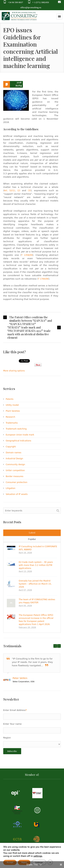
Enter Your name (12, 724)
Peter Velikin (20, 678)
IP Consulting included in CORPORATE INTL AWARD (38, 548)
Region (7, 738)
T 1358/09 (27, 255)
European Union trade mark (20, 435)
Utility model (12, 405)
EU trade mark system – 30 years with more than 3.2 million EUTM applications (36, 565)
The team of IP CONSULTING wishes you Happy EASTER (37, 601)
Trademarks (12, 423)
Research (10, 417)
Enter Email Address (15, 710)
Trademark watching (16, 429)
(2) (19, 191)
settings (38, 856)
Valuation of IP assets (17, 494)
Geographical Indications (19, 441)
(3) (29, 191)
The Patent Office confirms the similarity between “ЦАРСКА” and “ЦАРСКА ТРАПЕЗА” (31, 321)
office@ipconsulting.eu (31, 7)
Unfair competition (15, 470)
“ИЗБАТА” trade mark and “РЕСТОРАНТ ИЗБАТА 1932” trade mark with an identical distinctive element (29, 333)
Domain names (14, 453)
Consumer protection (17, 482)
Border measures (15, 476)
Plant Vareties (13, 411)
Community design (15, 464)
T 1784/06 (43, 279)
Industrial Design (15, 459)
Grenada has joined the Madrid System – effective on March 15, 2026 (35, 584)
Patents (10, 399)
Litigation (11, 488)
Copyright (11, 447)
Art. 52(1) (10, 191)
